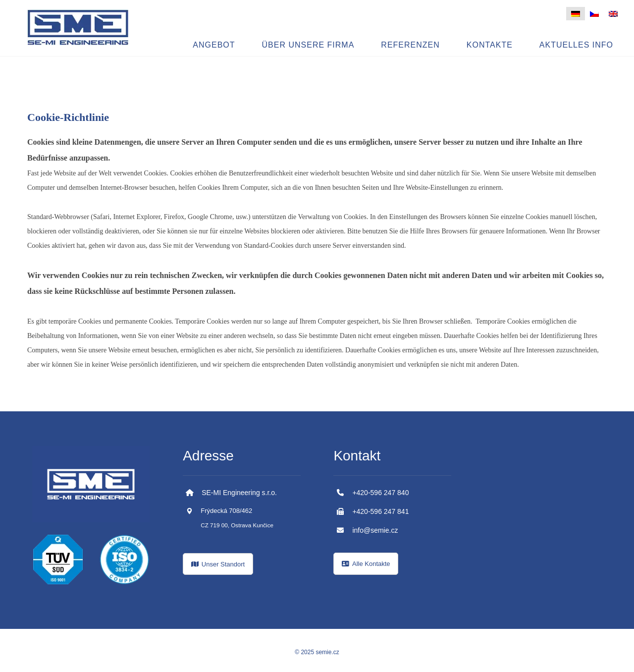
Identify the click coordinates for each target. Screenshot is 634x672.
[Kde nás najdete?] (218, 564)
